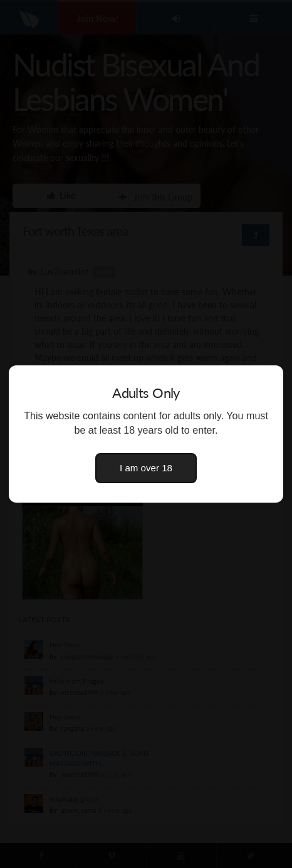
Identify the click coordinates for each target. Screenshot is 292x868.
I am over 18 (146, 468)
